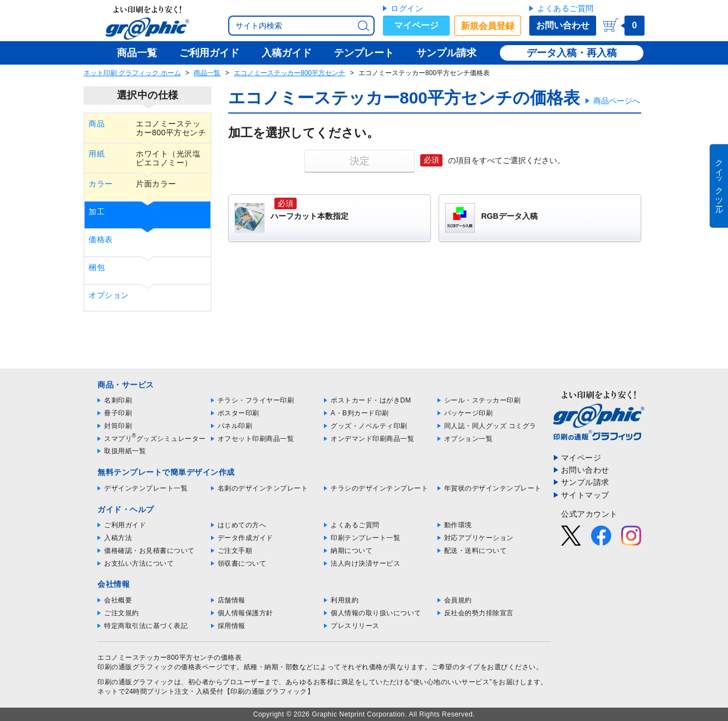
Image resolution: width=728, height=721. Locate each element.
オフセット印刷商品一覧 (256, 439)
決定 (360, 161)
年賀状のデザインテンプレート (493, 488)
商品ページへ (617, 101)
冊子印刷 (118, 413)
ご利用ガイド (125, 525)
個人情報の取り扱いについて (376, 613)
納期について (351, 551)
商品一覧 (207, 73)
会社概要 (118, 600)
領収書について (242, 563)
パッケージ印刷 (469, 413)
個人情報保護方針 (245, 613)
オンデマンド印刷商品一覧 (372, 439)
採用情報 (232, 626)
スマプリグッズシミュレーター (155, 439)
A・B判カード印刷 (360, 413)
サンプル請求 (585, 482)
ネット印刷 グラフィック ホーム (132, 73)
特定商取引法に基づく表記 (146, 626)
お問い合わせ (563, 25)
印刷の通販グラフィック (136, 682)
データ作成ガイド (245, 538)
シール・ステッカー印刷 (483, 400)
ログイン (407, 8)
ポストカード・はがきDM (371, 400)
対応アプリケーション (479, 538)
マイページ (416, 25)
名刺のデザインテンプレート (263, 488)
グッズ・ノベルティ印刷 (369, 426)
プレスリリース (355, 626)
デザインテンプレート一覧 (146, 488)
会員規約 (458, 600)
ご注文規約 (122, 613)
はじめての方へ (242, 525)
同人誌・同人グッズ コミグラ (490, 426)
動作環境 (458, 525)
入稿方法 (118, 538)
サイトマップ (585, 495)
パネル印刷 (235, 426)
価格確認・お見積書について (149, 551)
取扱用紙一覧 (125, 451)
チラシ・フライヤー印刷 (256, 400)
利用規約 (345, 600)
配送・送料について (476, 551)
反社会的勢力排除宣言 (479, 613)
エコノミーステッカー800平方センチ (289, 73)
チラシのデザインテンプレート (379, 488)
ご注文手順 (235, 551)
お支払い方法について (139, 563)
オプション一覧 (469, 439)
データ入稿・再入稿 (572, 53)
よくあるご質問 (565, 8)
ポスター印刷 (238, 413)
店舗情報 (232, 600)
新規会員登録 (488, 26)
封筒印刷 (118, 426)
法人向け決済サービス (365, 563)
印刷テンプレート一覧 (365, 538)
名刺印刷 (118, 400)
